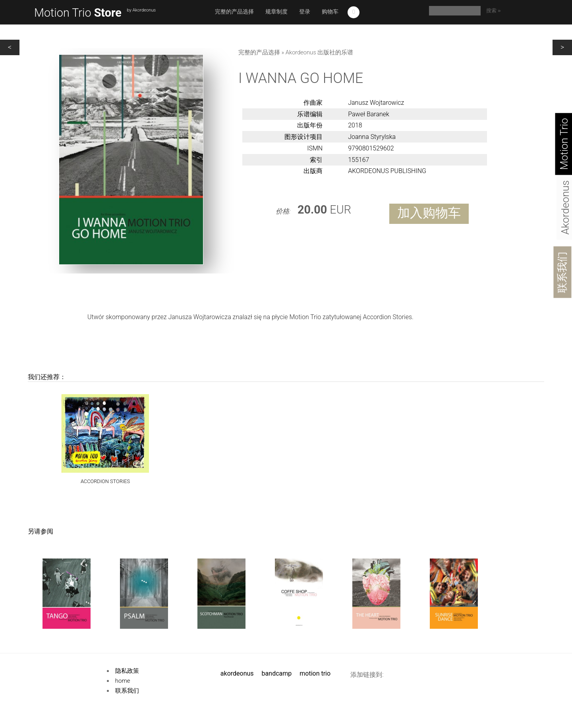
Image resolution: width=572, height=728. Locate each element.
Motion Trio (78, 13)
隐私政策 (127, 671)
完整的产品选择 (234, 12)
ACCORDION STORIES (105, 482)
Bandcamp (277, 673)
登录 (305, 12)
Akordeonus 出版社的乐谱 (319, 52)
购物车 (330, 12)
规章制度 (276, 12)
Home (123, 681)
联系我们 (562, 272)
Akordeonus (237, 673)
